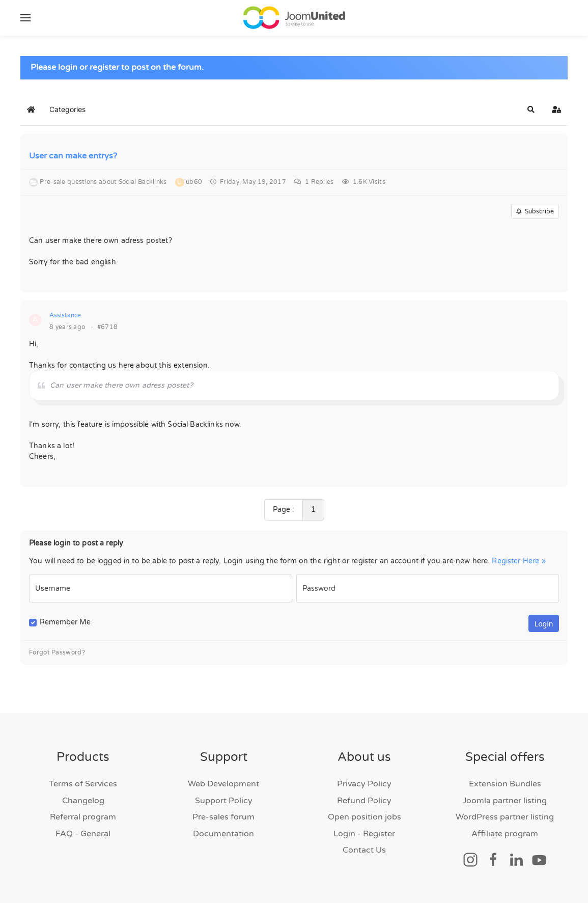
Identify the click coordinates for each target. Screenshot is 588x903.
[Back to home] (294, 18)
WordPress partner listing (505, 817)
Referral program (83, 817)
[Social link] (470, 859)
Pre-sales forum (223, 817)
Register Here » (519, 561)
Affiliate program (505, 834)
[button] (25, 18)
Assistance (65, 315)
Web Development (223, 784)
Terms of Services (83, 784)
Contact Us (364, 850)
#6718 (108, 327)
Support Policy (224, 801)
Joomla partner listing (505, 801)
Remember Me (65, 622)
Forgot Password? (57, 652)
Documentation (223, 834)
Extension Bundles (505, 784)
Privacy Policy (364, 784)
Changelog (83, 801)
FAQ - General (83, 834)
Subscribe (535, 211)
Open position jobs (365, 817)
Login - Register (364, 834)
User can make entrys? (73, 156)
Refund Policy (364, 801)
